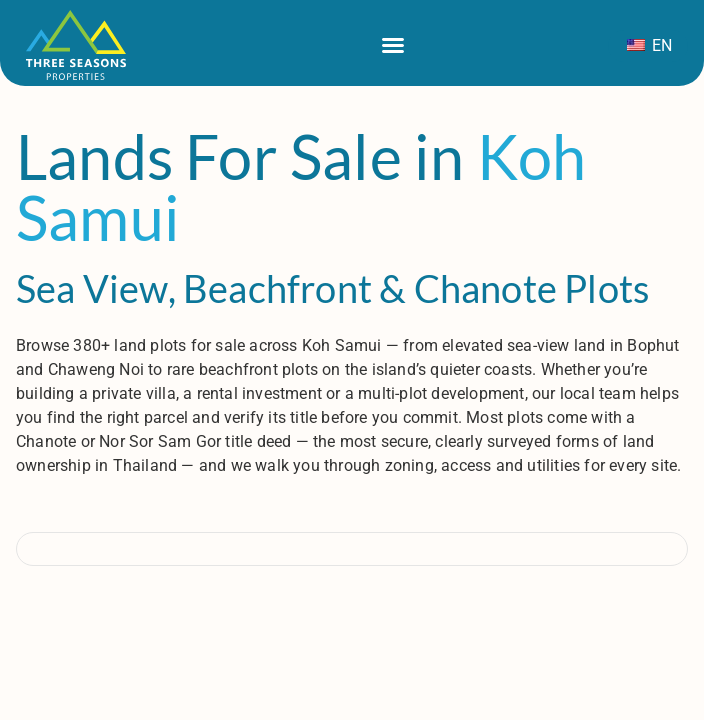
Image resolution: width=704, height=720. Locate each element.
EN (649, 45)
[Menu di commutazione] (393, 45)
